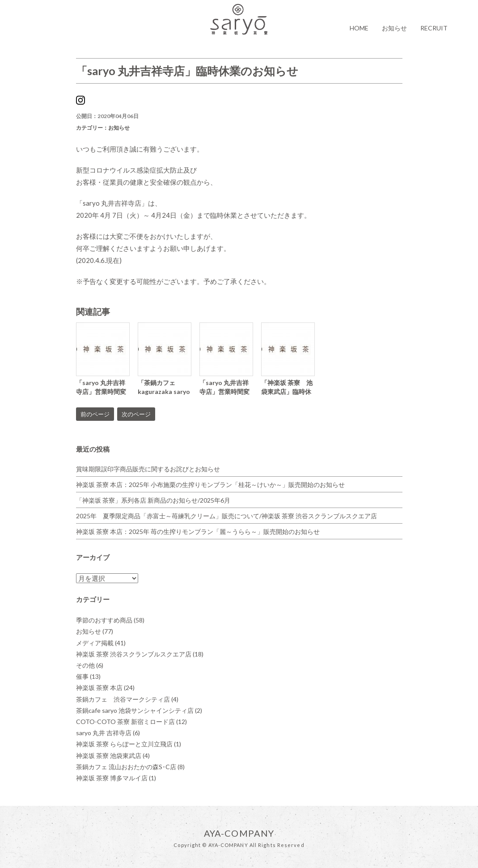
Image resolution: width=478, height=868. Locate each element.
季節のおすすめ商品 (110, 620)
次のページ (136, 414)
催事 (88, 676)
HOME (359, 28)
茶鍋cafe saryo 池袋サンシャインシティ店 (139, 710)
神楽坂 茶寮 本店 (105, 688)
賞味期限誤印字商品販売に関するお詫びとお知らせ (148, 469)
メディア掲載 (101, 643)
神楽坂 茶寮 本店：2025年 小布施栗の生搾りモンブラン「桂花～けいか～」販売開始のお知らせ (210, 485)
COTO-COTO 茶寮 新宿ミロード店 (131, 722)
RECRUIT (434, 28)
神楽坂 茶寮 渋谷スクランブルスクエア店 (140, 654)
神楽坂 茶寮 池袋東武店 (113, 756)
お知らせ (394, 28)
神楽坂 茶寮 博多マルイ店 (116, 778)
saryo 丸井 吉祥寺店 (108, 733)
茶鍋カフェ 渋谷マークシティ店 (127, 699)
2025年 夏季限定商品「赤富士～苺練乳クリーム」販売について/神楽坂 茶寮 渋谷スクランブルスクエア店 (226, 516)
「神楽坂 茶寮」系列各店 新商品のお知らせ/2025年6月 (153, 500)
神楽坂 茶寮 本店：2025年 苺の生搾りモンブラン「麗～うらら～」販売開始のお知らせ (198, 531)
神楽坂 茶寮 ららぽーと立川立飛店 (129, 744)
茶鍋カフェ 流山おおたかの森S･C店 (130, 767)
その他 (90, 665)
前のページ (95, 414)
